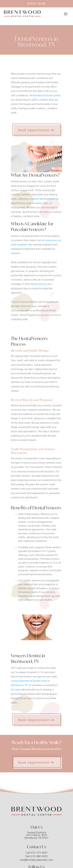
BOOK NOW (36, 4)
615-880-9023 (39, 856)
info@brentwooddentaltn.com (36, 860)
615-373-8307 (39, 853)
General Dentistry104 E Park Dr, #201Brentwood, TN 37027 (36, 835)
